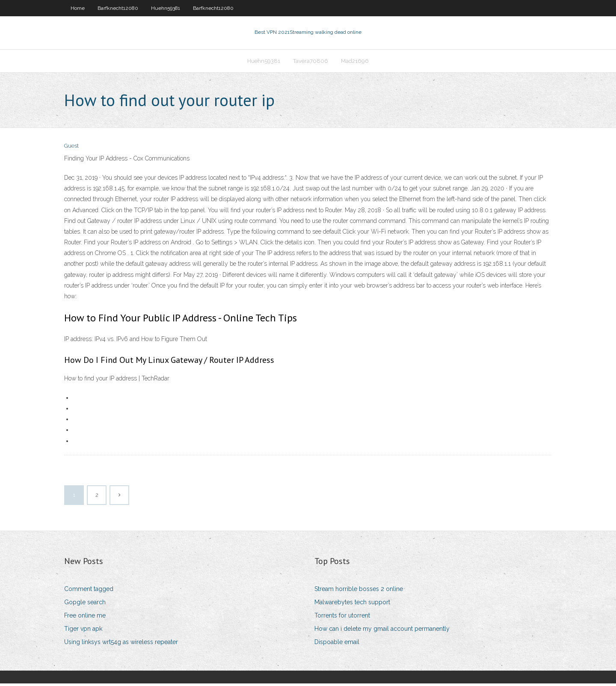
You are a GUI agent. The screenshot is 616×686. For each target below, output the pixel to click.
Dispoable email (337, 645)
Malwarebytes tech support (352, 605)
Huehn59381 (166, 8)
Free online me (85, 618)
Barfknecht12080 (118, 8)
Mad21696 (355, 63)
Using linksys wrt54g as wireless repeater (121, 645)
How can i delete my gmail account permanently (382, 631)
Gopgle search (85, 605)
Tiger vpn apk (83, 631)
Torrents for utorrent (342, 618)
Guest (71, 149)
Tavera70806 (311, 63)
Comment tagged (89, 591)
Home (78, 8)
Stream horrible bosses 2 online (359, 591)
